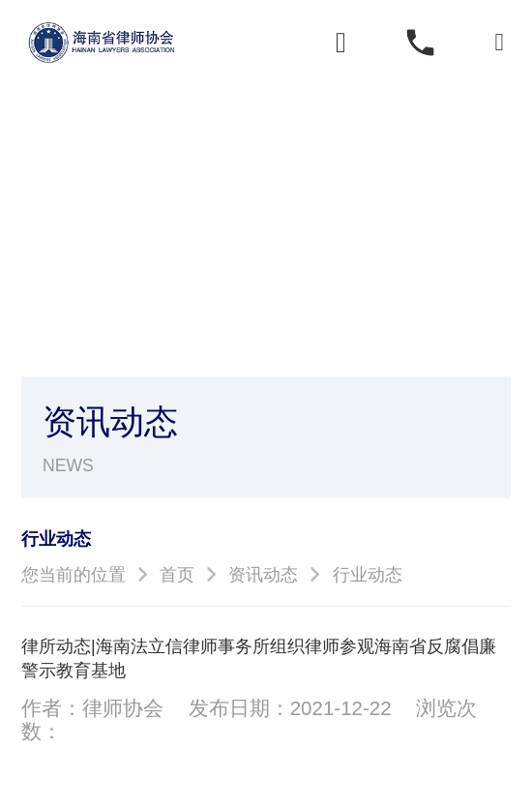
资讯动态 (263, 575)
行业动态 (368, 575)
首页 (177, 575)
